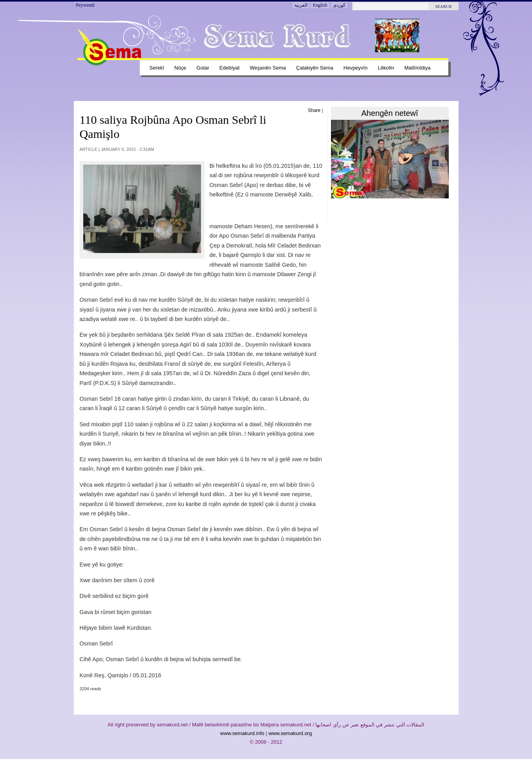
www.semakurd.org (290, 733)
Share (314, 110)
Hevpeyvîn (356, 68)
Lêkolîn (386, 68)
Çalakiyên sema (315, 68)
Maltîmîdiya (417, 68)
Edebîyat (229, 68)
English (320, 5)
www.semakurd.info (242, 733)
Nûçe (180, 68)
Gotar (203, 68)
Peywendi (85, 5)
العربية (301, 5)
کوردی (339, 5)
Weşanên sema (268, 68)
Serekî (157, 68)
